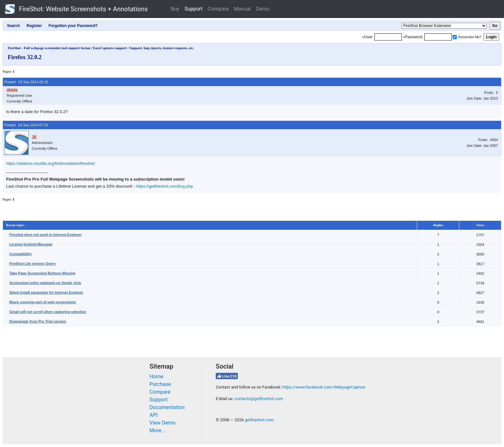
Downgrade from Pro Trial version (38, 321)
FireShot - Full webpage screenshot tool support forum (49, 48)
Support (194, 9)
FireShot (76, 9)
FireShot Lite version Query (32, 264)
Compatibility (21, 254)
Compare (218, 9)
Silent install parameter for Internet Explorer (46, 292)
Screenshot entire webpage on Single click (45, 283)
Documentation (167, 407)
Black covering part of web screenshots (43, 302)
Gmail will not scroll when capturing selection (48, 312)
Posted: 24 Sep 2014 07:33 (26, 125)
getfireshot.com (259, 420)
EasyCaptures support (110, 48)
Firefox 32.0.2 (25, 57)
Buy (175, 9)
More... (157, 430)
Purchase (160, 384)
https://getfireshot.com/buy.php (165, 186)
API (153, 415)
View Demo (162, 423)
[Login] (388, 37)
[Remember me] (455, 37)
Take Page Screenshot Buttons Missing (42, 273)
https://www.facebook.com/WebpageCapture (324, 387)
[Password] (438, 37)
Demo (263, 9)
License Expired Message (31, 244)
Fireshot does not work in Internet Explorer (45, 235)
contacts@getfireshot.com (259, 399)
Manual (242, 9)
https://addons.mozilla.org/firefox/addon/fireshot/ (51, 163)
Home (156, 376)
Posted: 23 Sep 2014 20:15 (26, 82)
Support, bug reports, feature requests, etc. (162, 48)
